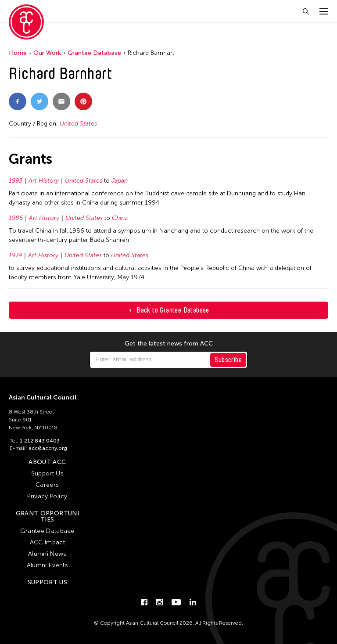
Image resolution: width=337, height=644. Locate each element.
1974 (15, 255)
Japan (120, 181)
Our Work (47, 53)
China (120, 218)
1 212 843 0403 (40, 441)
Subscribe (228, 360)
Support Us (48, 473)
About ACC (47, 462)
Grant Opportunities (47, 516)
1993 (16, 181)
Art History (44, 181)
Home (18, 53)
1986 (16, 218)
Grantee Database (94, 53)
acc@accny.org (48, 448)
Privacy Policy (47, 496)
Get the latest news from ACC (169, 344)
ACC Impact (48, 542)
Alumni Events (48, 565)
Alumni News (47, 554)
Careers (47, 485)
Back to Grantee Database (173, 310)
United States (78, 124)
